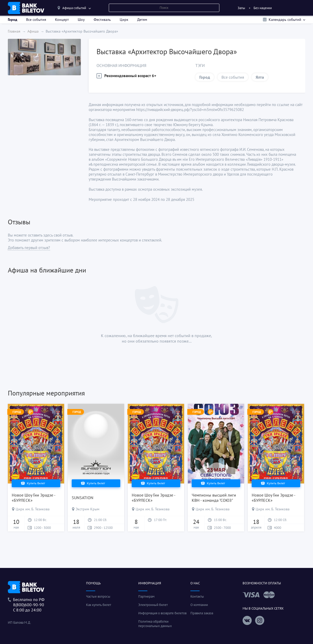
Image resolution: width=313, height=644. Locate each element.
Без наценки (263, 8)
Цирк (124, 20)
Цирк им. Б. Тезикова (33, 509)
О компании (199, 605)
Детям (142, 20)
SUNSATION (83, 498)
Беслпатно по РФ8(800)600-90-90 (29, 602)
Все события (36, 20)
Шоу (81, 20)
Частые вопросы (98, 596)
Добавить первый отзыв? (29, 248)
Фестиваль (102, 20)
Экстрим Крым (88, 509)
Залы (241, 8)
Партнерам (146, 596)
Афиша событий (74, 8)
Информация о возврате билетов (162, 613)
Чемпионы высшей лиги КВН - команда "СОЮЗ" (214, 498)
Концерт (62, 20)
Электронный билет (153, 605)
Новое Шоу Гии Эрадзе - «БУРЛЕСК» (34, 498)
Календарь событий (285, 20)
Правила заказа (202, 613)
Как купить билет (99, 605)
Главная (14, 31)
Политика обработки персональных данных (155, 624)
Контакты (197, 596)
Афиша (33, 31)
